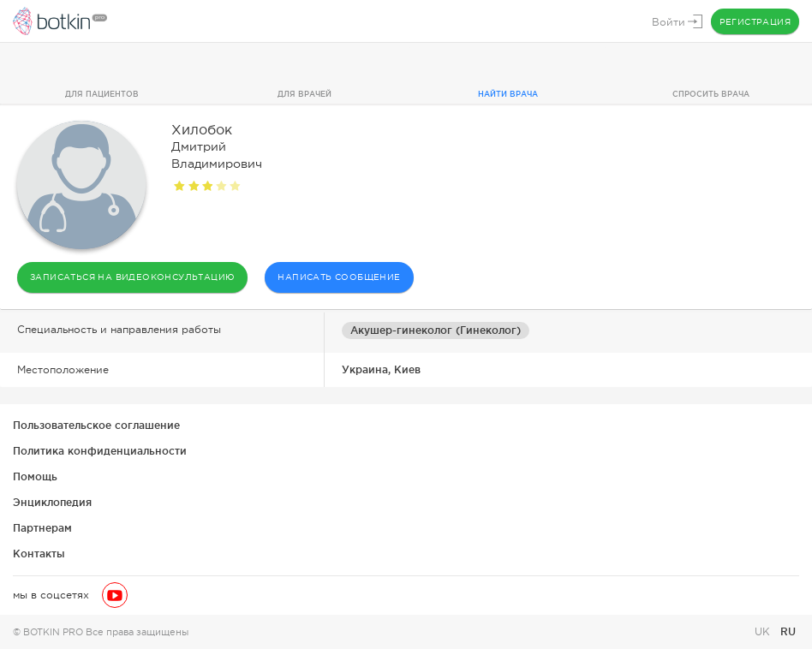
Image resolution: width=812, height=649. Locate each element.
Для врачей (304, 94)
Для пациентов (102, 94)
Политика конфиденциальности (100, 451)
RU (788, 631)
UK (764, 632)
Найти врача (508, 94)
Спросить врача (711, 94)
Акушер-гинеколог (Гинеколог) (436, 330)
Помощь (35, 476)
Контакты (39, 554)
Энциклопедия (52, 502)
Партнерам (42, 528)
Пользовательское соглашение (96, 425)
